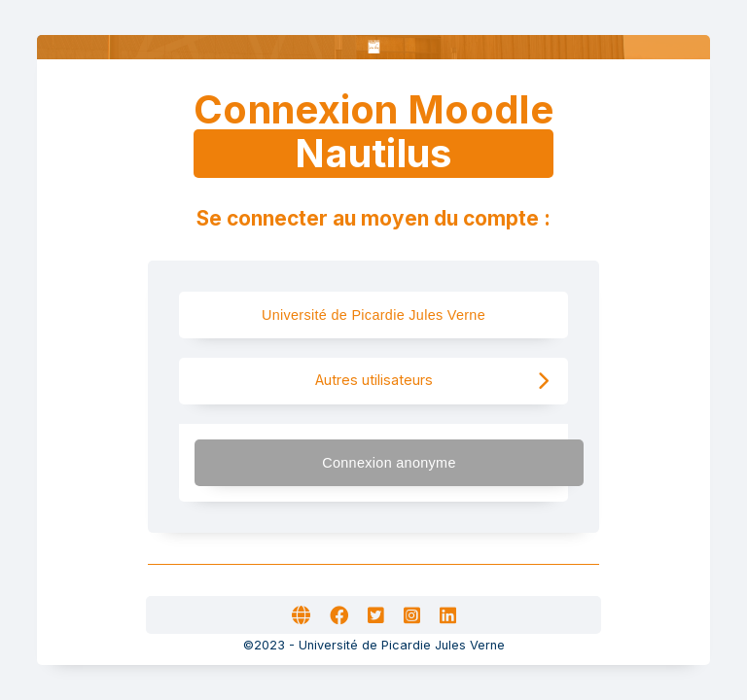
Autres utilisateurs (432, 381)
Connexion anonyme (443, 462)
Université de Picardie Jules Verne (391, 315)
